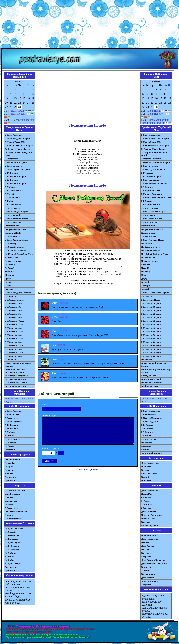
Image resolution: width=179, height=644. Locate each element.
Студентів (146, 497)
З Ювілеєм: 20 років (151, 310)
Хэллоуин (9, 515)
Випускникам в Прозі (152, 229)
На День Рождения (14, 528)
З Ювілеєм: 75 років (151, 353)
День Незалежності (151, 581)
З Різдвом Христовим (152, 159)
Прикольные (11, 481)
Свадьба (9, 466)
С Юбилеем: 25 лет (14, 314)
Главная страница (88, 469)
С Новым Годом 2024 (15, 142)
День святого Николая (16, 511)
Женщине (9, 275)
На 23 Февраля (12, 549)
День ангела (11, 501)
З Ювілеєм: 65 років (151, 346)
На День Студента (14, 542)
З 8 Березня (147, 187)
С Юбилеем (10, 296)
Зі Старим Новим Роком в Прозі (154, 154)
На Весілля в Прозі (151, 247)
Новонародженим (150, 261)
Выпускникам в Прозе (16, 229)
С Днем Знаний (12, 215)
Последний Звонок (23, 120)
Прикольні (147, 481)
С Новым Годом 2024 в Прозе (19, 145)
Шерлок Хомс (148, 519)
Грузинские (10, 477)
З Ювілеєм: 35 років (151, 324)
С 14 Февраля (11, 173)
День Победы (19, 114)
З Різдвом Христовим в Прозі (156, 162)
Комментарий (49, 415)
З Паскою (146, 436)
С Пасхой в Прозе (13, 198)
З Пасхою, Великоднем (152, 194)
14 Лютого (146, 501)
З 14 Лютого (147, 173)
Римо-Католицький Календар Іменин (156, 371)
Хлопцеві (146, 286)
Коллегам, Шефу (13, 233)
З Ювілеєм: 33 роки (151, 321)
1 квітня (145, 571)
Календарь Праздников (16, 376)
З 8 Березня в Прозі (151, 190)
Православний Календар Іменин (154, 365)
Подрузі (145, 282)
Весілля (145, 470)
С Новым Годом (12, 414)
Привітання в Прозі (151, 379)
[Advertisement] (89, 25)
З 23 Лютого (147, 429)
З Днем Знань (148, 215)
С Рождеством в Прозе (16, 162)
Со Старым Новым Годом (17, 149)
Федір (144, 401)
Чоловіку (146, 272)
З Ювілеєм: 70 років (151, 349)
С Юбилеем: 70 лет (14, 349)
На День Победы (13, 563)
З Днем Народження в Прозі (155, 138)
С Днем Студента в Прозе (17, 169)
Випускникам (148, 226)
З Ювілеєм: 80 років (151, 356)
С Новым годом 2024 (15, 490)
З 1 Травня (147, 201)
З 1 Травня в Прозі (151, 205)
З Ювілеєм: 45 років (151, 331)
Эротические (11, 567)
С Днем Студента (13, 166)
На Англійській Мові (152, 383)
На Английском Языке (16, 383)
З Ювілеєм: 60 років (151, 342)
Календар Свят (149, 376)
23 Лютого (146, 504)
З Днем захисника (150, 180)
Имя (44, 404)
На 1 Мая (9, 560)
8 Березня (146, 508)
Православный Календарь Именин (18, 365)
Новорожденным (13, 261)
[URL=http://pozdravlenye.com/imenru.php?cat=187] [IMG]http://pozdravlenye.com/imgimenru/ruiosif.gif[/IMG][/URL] (88, 275)
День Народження (150, 463)
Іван (166, 398)
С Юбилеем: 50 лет (14, 335)
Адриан (8, 398)
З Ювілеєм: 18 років (151, 307)
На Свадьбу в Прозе (14, 247)
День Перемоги (156, 114)
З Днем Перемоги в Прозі (154, 212)
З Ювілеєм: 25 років (151, 314)
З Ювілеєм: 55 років (151, 339)
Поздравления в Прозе (16, 379)
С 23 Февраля (11, 180)
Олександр (156, 398)
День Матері (147, 578)
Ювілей (145, 477)
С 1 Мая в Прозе (13, 205)
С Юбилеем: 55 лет (14, 339)
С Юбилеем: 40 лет (14, 328)
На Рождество (11, 539)
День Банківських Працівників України (155, 121)
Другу (8, 279)
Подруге (9, 282)
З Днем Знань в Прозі (152, 219)
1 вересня (146, 585)
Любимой (9, 268)
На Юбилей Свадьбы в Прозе (19, 254)
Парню (8, 286)
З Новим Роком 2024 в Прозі (155, 145)
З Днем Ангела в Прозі (152, 240)
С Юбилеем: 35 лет (14, 324)
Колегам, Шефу (149, 233)
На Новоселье (11, 257)
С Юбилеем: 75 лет (14, 353)
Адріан (145, 398)
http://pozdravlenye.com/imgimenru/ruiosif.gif (88, 285)
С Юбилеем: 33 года (15, 321)
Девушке (9, 289)
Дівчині (145, 289)
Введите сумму (50, 448)
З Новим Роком (149, 414)
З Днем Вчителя (149, 222)
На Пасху (9, 436)
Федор (8, 401)
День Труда (17, 111)
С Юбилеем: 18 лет (14, 307)
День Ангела (148, 546)
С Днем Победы (12, 208)
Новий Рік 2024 (149, 535)
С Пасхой (9, 194)
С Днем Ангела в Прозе (16, 240)
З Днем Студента (150, 166)
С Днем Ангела (12, 236)
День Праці (154, 111)
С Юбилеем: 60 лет (14, 342)
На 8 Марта (10, 553)
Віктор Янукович (150, 526)
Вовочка (145, 522)
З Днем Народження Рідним (155, 293)
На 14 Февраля (12, 546)
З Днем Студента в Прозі (153, 169)
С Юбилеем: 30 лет (14, 317)
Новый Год (10, 463)
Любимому (10, 264)
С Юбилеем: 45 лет (14, 331)
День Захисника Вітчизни (154, 563)
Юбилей (9, 474)
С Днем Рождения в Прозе (18, 138)
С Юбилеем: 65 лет (14, 346)
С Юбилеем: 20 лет (14, 310)
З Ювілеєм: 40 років (151, 328)
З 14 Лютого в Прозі (151, 176)
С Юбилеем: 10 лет (14, 303)
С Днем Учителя (13, 222)
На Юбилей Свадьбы (15, 250)
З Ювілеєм (147, 296)
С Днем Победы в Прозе (17, 212)
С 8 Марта (10, 187)
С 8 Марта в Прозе (14, 190)
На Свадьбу (10, 243)
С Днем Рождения (13, 135)
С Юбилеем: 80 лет (14, 356)
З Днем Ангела (149, 236)
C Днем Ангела (12, 439)
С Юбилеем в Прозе (14, 300)
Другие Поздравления (16, 386)
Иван (31, 398)
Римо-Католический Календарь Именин (15, 371)
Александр (20, 398)
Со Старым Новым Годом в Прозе (18, 154)
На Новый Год (12, 535)
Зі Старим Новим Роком (153, 149)
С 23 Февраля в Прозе (16, 183)
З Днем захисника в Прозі (154, 183)
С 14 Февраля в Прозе (16, 176)
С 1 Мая (9, 201)
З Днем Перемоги (150, 208)
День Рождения (12, 459)
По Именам (10, 360)
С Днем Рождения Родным (18, 293)
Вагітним (146, 553)
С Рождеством (12, 159)
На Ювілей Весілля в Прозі (155, 254)
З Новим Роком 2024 (151, 142)
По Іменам (146, 360)
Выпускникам (12, 226)
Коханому (146, 264)
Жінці (144, 275)
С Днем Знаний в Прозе (16, 219)
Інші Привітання (150, 386)
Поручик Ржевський (151, 515)
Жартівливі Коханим (152, 453)
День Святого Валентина (154, 560)
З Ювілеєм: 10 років (151, 303)
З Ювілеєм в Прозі (150, 300)
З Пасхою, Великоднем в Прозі (156, 198)
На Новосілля (148, 257)
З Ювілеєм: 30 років (151, 317)
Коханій (145, 268)
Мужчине (9, 272)
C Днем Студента (13, 421)
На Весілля (147, 243)
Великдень (147, 567)
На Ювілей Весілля (151, 250)
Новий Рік (146, 466)
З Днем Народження (151, 135)
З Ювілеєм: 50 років (151, 335)
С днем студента (13, 519)
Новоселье (10, 470)
